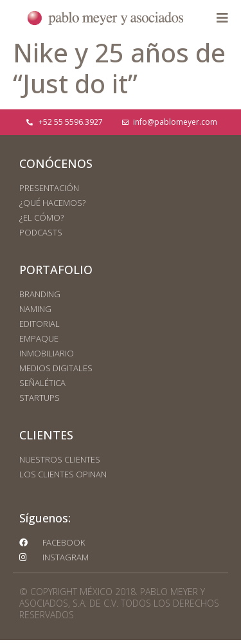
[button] (222, 18)
